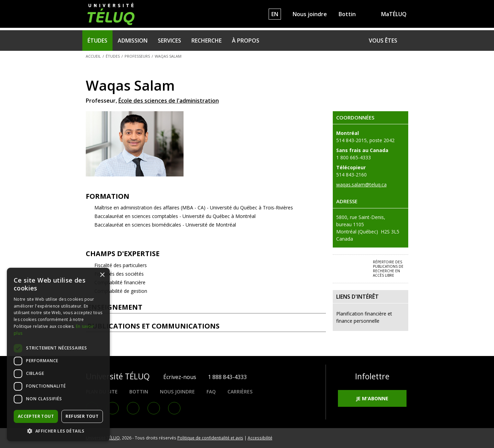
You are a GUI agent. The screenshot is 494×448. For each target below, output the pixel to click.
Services (169, 41)
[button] (58, 431)
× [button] (102, 275)
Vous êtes (383, 41)
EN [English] (275, 14)
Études (97, 41)
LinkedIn (113, 408)
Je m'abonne (372, 398)
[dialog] (58, 354)
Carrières (240, 392)
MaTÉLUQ (394, 14)
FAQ (211, 392)
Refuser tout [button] (82, 416)
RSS (174, 408)
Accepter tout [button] (36, 416)
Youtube (154, 408)
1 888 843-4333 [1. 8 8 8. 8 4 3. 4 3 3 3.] (227, 377)
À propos (246, 41)
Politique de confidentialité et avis (210, 438)
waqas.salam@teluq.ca (361, 185)
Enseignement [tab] (206, 307)
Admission (133, 41)
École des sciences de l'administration (169, 101)
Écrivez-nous (180, 377)
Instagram (133, 408)
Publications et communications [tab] (206, 326)
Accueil (93, 56)
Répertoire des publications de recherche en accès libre (388, 269)
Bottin (347, 14)
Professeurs (137, 56)
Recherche (207, 41)
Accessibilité (260, 438)
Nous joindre (310, 14)
